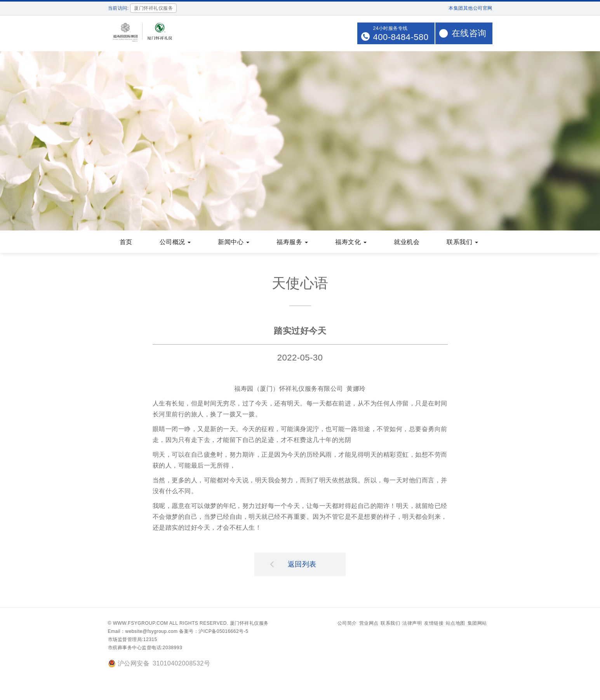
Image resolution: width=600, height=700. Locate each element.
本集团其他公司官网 (470, 8)
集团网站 (477, 624)
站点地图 (456, 624)
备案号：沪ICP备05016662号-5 (214, 632)
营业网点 (369, 624)
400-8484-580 (401, 37)
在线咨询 (469, 33)
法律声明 (412, 624)
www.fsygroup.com (141, 624)
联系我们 (390, 624)
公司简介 (347, 624)
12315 (150, 640)
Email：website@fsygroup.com (143, 632)
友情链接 (434, 624)
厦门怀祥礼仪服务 (249, 624)
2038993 (172, 648)
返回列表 (293, 565)
